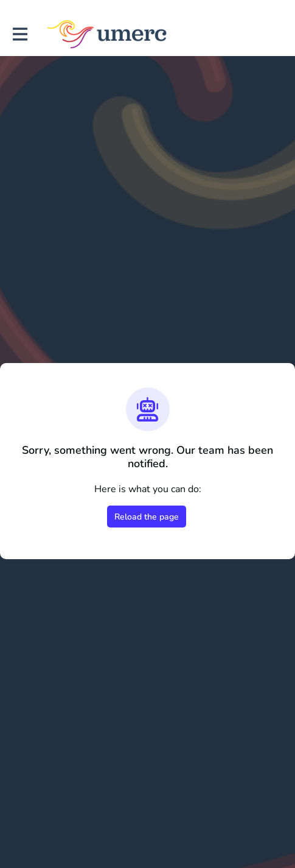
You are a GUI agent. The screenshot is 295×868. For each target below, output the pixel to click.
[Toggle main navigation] (19, 34)
